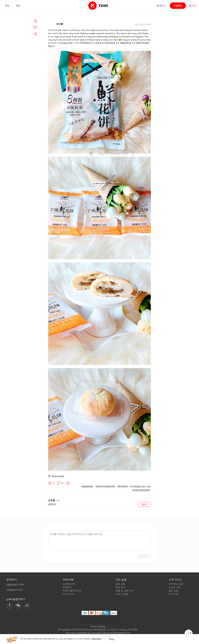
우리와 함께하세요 (72, 591)
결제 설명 (120, 584)
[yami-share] (35, 31)
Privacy (102, 626)
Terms (93, 626)
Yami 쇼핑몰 (122, 594)
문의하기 (67, 587)
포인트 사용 (174, 587)
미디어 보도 (69, 594)
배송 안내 (120, 587)
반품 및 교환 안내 (124, 591)
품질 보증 (173, 591)
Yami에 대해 (69, 584)
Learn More (96, 639)
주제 (18, 6)
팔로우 (145, 504)
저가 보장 (173, 594)
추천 (7, 6)
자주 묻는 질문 (176, 584)
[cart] (189, 634)
